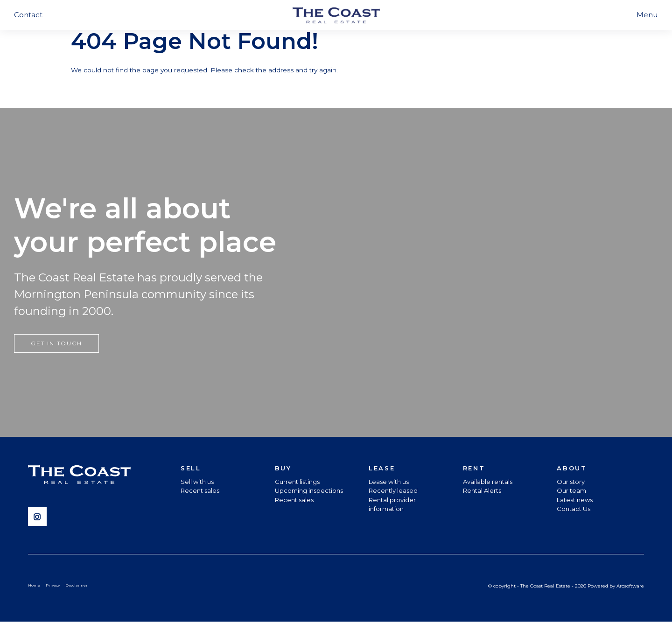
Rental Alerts (482, 491)
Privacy (55, 586)
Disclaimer (80, 586)
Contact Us (574, 510)
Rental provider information (392, 505)
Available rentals (488, 483)
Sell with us (197, 483)
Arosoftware (630, 587)
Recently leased (393, 491)
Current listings (297, 483)
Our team (571, 491)
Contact (28, 15)
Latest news (575, 501)
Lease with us (389, 483)
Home (35, 586)
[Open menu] (647, 15)
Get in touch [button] (56, 344)
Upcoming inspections (309, 491)
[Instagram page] (40, 518)
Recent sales (200, 491)
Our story (571, 483)
